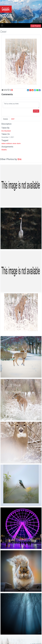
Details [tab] (6, 119)
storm (19, 143)
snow (14, 143)
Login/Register (36, 26)
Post (36, 111)
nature (4, 143)
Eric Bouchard (6, 131)
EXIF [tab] (13, 119)
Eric (20, 159)
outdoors (9, 143)
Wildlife (4, 150)
